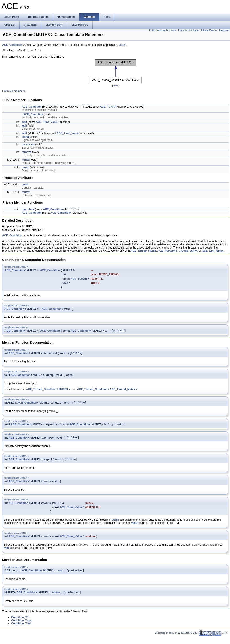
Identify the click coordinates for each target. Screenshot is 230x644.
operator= (28, 210)
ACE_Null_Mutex (213, 251)
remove (27, 153)
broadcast (28, 145)
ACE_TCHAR (108, 107)
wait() (115, 526)
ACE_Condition (12, 45)
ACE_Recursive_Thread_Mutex (177, 251)
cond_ (26, 185)
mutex (26, 160)
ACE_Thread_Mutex (143, 251)
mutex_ (27, 193)
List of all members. (14, 92)
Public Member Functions (163, 30)
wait (24, 123)
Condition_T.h (20, 625)
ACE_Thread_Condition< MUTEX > (48, 393)
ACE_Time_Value (47, 123)
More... (123, 45)
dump (25, 168)
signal (26, 138)
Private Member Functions (215, 30)
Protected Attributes (189, 30)
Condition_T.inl (21, 631)
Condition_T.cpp (22, 628)
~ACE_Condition (32, 115)
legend (116, 86)
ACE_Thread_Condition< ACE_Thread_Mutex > (107, 393)
